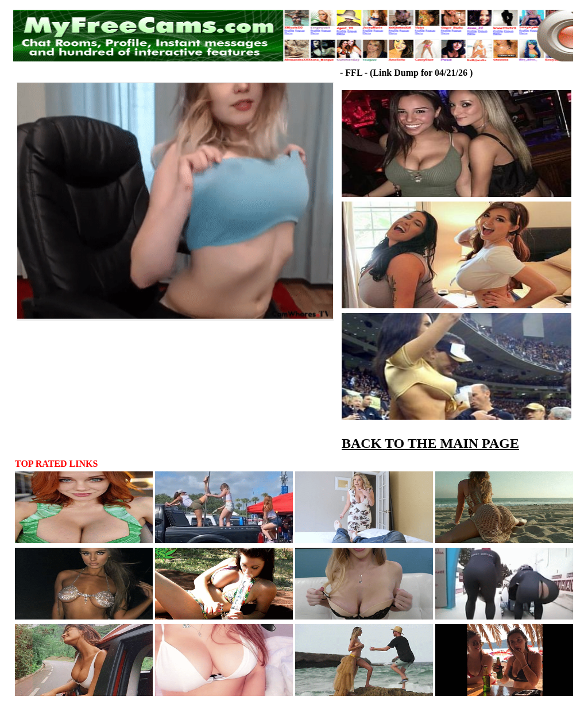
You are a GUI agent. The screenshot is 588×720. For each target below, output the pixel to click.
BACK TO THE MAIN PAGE (430, 443)
